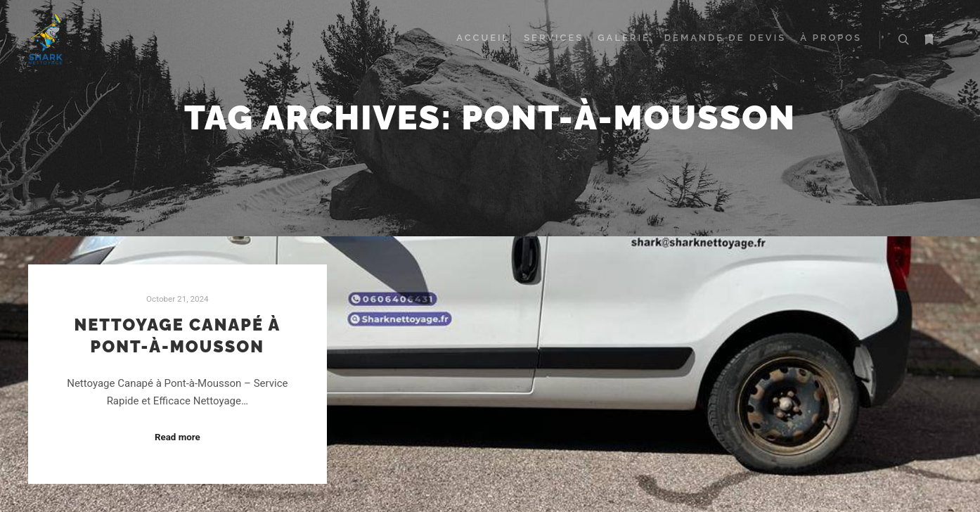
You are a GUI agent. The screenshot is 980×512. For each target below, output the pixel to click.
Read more (178, 437)
